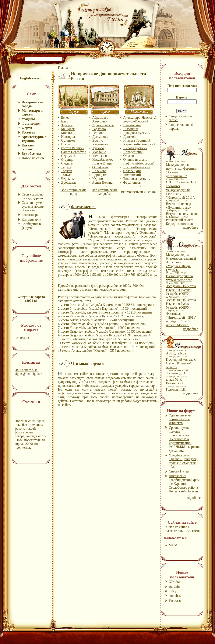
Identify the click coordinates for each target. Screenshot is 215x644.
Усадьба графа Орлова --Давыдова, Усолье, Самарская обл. (183, 461)
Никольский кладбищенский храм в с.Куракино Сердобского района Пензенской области (184, 484)
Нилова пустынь (135, 148)
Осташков (68, 140)
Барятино (99, 129)
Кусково (98, 148)
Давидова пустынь (137, 133)
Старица (67, 160)
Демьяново (100, 137)
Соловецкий (132, 171)
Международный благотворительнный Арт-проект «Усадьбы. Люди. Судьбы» (181, 262)
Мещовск (68, 129)
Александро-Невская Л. (140, 117)
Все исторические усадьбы (105, 192)
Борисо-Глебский (136, 121)
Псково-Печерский (137, 167)
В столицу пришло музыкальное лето (179, 278)
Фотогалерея (83, 207)
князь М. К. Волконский (175, 381)
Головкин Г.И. (176, 389)
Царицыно (100, 175)
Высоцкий (131, 129)
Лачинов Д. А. (176, 373)
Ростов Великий (73, 148)
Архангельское (103, 125)
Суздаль (67, 163)
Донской (129, 137)
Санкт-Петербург (73, 152)
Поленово (99, 171)
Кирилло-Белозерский (139, 144)
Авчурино (99, 121)
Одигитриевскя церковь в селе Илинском (180, 419)
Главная (64, 68)
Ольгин (129, 156)
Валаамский (132, 125)
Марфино (99, 152)
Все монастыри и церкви (139, 192)
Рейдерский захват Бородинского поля (180, 222)
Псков (65, 144)
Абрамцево (100, 117)
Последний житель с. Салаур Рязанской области (181, 363)
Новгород (68, 137)
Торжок (66, 171)
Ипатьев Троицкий (137, 140)
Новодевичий (133, 152)
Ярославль (69, 182)
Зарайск (67, 125)
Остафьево (100, 167)
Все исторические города (74, 192)
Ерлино (98, 140)
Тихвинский (132, 175)
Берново (98, 133)
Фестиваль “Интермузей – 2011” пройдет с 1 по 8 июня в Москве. (181, 319)
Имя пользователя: (182, 86)
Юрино (98, 179)
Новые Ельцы (102, 163)
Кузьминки (100, 144)
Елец (65, 121)
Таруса (66, 167)
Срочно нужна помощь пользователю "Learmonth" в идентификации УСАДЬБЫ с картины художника (184, 439)
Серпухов (68, 156)
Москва (67, 133)
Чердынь (67, 179)
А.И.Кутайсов (176, 353)
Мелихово (100, 156)
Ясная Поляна (102, 182)
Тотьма (66, 175)
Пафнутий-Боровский (139, 163)
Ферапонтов (132, 182)
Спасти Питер (179, 471)
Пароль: (182, 97)
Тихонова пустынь (137, 179)
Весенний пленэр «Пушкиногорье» (179, 206)
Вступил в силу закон (181, 214)
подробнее (191, 227)
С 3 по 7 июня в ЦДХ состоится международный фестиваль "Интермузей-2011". (181, 190)
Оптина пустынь (135, 160)
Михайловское (103, 160)
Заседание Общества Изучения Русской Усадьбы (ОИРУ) (181, 290)
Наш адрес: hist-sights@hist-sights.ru (29, 372)
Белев (65, 117)
